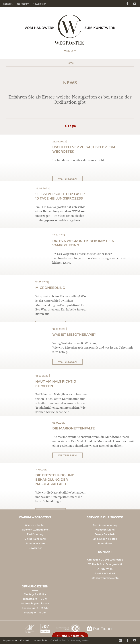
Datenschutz (40, 640)
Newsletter (39, 4)
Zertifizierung (35, 534)
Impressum (22, 4)
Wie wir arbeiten (35, 525)
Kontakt (8, 4)
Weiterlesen (67, 179)
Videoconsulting (105, 530)
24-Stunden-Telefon (105, 539)
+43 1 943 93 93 (106, 573)
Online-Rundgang (35, 539)
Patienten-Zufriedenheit (35, 530)
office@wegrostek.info (105, 578)
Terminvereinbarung (105, 525)
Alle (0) (70, 126)
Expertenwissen (35, 543)
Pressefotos (105, 543)
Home (70, 63)
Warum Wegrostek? (35, 517)
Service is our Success (105, 517)
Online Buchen (73, 636)
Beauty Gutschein (105, 534)
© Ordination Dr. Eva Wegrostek (70, 640)
